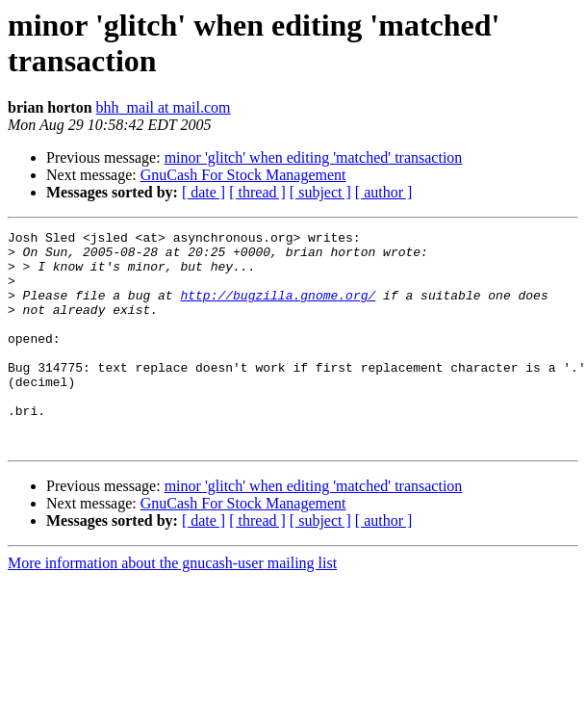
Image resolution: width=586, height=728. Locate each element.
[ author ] (384, 192)
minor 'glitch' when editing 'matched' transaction (314, 157)
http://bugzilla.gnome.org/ (278, 309)
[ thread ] (257, 192)
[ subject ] (320, 192)
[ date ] (204, 192)
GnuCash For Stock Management (243, 175)
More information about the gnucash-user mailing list (172, 606)
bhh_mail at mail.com (164, 107)
